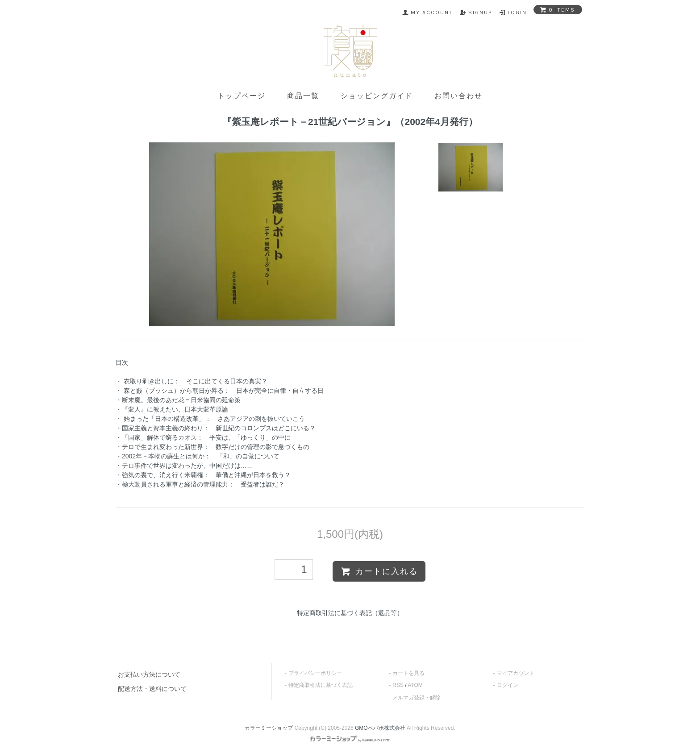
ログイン (508, 685)
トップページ (242, 96)
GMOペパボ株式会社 (380, 728)
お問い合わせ (458, 96)
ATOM (415, 685)
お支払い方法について (149, 674)
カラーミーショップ (269, 728)
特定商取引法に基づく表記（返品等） (350, 613)
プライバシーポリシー (315, 673)
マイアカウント (516, 673)
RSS (398, 685)
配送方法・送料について (152, 689)
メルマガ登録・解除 (417, 698)
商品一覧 (303, 96)
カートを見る (408, 673)
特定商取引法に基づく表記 (321, 685)
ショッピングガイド (377, 96)
